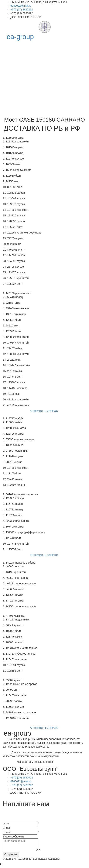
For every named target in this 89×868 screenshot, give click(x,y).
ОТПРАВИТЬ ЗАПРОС (45, 411)
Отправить (11, 856)
